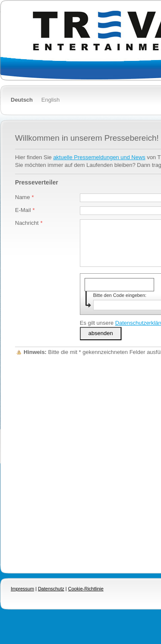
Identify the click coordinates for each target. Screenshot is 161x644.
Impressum (22, 589)
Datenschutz (51, 589)
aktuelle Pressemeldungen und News (99, 157)
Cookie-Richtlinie (86, 589)
